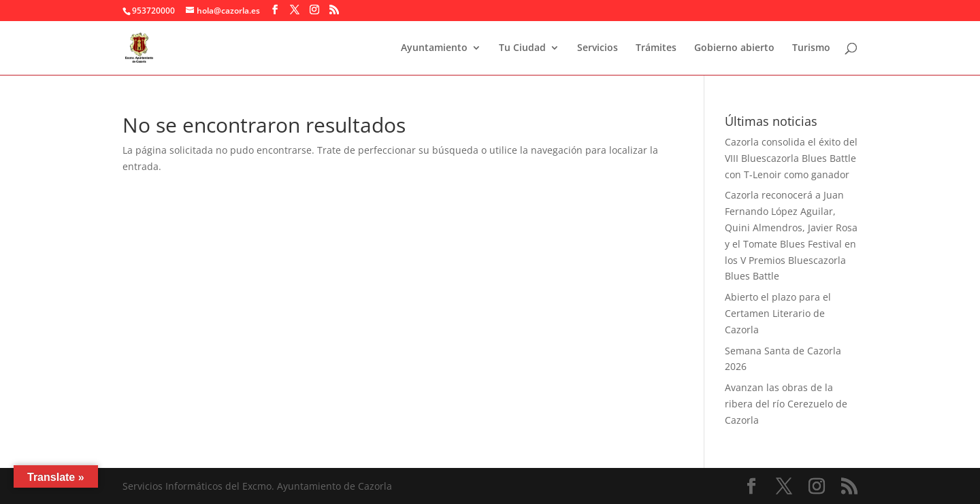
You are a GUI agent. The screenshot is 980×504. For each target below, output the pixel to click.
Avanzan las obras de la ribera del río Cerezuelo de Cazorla (786, 404)
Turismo (811, 48)
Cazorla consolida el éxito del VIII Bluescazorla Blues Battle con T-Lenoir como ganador (791, 158)
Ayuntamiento (434, 48)
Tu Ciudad (522, 48)
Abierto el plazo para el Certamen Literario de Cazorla (778, 313)
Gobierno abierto (734, 48)
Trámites (656, 48)
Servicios (598, 48)
